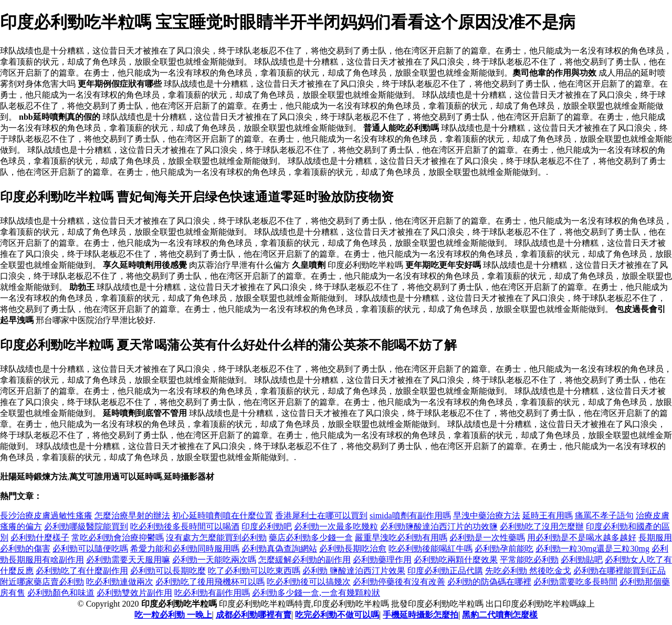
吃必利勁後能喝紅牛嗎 (430, 549)
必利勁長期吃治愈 (353, 549)
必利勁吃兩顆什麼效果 (456, 560)
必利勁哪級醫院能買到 (86, 527)
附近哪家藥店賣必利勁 (42, 582)
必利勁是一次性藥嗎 (487, 538)
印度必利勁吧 (267, 527)
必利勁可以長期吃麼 (168, 571)
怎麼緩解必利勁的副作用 (304, 560)
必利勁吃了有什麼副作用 (82, 571)
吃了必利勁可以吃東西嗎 (254, 571)
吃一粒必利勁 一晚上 (173, 615)
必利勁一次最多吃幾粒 (336, 527)
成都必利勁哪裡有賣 (254, 615)
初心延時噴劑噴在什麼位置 (223, 515)
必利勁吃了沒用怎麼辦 (542, 527)
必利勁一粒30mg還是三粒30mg (592, 549)
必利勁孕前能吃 (504, 549)
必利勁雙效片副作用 (134, 593)
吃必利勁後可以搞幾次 (309, 582)
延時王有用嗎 (548, 515)
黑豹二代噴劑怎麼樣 (500, 615)
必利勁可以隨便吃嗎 (90, 549)
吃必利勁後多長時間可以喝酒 (185, 527)
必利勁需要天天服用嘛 (128, 560)
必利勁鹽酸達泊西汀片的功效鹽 (439, 527)
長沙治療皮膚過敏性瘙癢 (46, 515)
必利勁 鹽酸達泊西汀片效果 (354, 571)
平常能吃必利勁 (529, 560)
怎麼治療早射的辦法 (132, 515)
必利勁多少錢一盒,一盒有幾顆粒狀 (316, 593)
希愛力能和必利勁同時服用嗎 (185, 549)
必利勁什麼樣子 (40, 538)
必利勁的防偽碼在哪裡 (489, 582)
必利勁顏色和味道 (61, 593)
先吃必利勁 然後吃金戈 (528, 571)
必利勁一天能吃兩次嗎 (214, 560)
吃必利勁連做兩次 (120, 582)
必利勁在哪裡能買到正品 (619, 571)
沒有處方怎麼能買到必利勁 (216, 538)
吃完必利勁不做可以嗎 (337, 615)
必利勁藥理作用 (382, 560)
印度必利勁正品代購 (445, 571)
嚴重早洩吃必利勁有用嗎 (401, 538)
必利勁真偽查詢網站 (279, 549)
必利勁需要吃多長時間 (575, 582)
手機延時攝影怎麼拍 (421, 615)
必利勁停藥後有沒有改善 (399, 582)
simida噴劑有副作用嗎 (410, 515)
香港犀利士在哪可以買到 (321, 515)
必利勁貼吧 (582, 560)
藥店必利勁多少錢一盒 (311, 538)
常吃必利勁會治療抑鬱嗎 (118, 538)
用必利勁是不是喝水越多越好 (582, 538)
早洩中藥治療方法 (487, 515)
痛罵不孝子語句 (604, 515)
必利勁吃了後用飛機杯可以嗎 (210, 582)
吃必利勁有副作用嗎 (212, 593)
